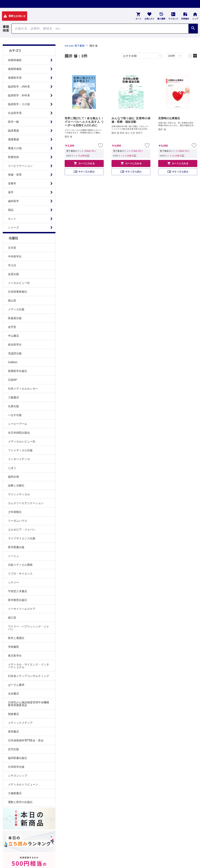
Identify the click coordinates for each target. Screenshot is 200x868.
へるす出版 (15, 415)
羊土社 (12, 265)
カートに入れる (84, 163)
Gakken (13, 362)
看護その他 (15, 148)
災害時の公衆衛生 (169, 118)
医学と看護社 (16, 638)
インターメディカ (19, 459)
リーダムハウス (18, 521)
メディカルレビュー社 (22, 441)
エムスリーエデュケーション (26, 503)
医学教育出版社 (18, 600)
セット (12, 219)
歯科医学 (13, 201)
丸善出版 (13, 406)
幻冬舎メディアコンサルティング (29, 676)
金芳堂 (12, 327)
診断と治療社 (16, 485)
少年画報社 (15, 512)
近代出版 (13, 749)
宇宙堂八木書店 (18, 591)
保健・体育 (15, 175)
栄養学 (12, 183)
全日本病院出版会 (19, 433)
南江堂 (12, 618)
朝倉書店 (13, 714)
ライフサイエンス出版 (22, 538)
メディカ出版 (16, 309)
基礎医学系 (15, 78)
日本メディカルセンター (23, 389)
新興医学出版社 (18, 371)
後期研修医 (15, 69)
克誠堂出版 (15, 353)
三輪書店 (13, 397)
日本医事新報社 (18, 292)
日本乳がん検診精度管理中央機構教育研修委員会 (29, 704)
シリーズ (13, 227)
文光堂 (12, 248)
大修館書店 (15, 793)
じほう (12, 468)
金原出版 (13, 274)
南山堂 (12, 300)
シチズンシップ (18, 776)
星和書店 (13, 732)
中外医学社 (15, 256)
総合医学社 (15, 345)
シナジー (13, 582)
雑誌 (11, 210)
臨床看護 (13, 131)
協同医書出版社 (18, 758)
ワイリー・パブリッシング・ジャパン (29, 628)
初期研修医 (15, 60)
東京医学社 (15, 656)
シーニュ (13, 556)
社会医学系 (15, 113)
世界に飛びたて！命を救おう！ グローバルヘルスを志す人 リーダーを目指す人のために (84, 122)
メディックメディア (20, 723)
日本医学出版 (16, 767)
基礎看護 (13, 139)
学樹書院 (13, 647)
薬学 (11, 192)
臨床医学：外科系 (19, 95)
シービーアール (18, 424)
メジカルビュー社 (19, 283)
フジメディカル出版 (20, 450)
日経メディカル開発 (20, 565)
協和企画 (13, 477)
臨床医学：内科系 (19, 87)
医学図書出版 (16, 547)
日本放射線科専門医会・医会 (26, 740)
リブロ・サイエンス (20, 574)
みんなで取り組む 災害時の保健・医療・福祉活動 (131, 120)
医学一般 (13, 122)
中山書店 (13, 336)
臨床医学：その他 (19, 104)
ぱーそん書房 (16, 685)
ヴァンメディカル (19, 494)
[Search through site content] (100, 29)
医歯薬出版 (15, 318)
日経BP (13, 380)
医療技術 (13, 157)
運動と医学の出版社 (20, 802)
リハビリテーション (20, 166)
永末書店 (13, 694)
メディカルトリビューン (23, 784)
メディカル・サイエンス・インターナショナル (29, 666)
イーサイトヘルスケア (22, 609)
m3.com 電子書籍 (75, 46)
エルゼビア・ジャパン (22, 530)
